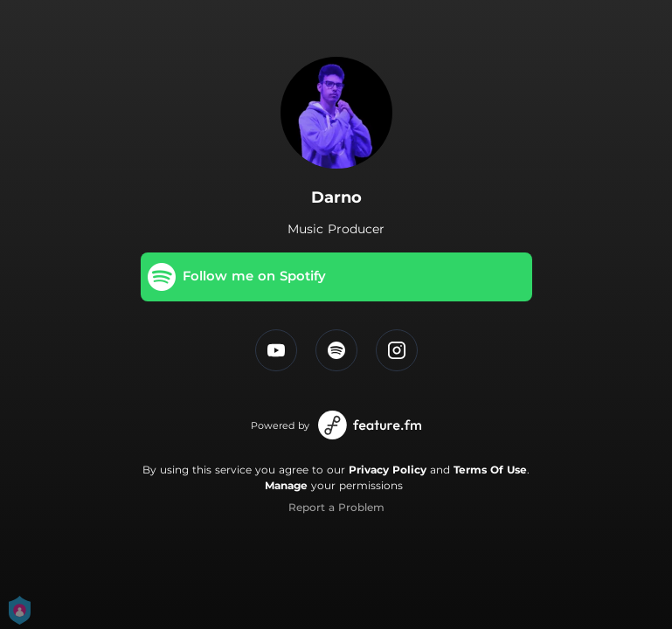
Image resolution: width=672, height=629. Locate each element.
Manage (286, 485)
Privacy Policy (388, 470)
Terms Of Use (490, 470)
